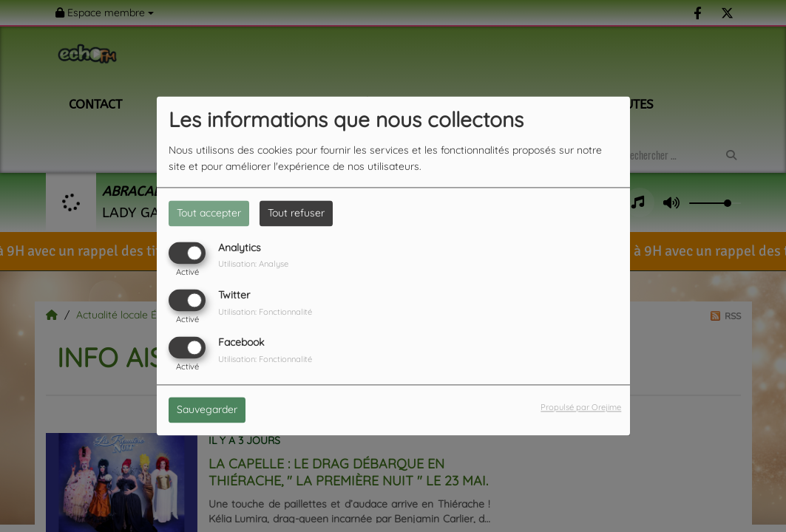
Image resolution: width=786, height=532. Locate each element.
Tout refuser (296, 213)
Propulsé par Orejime (581, 408)
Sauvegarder (207, 410)
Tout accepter (209, 213)
